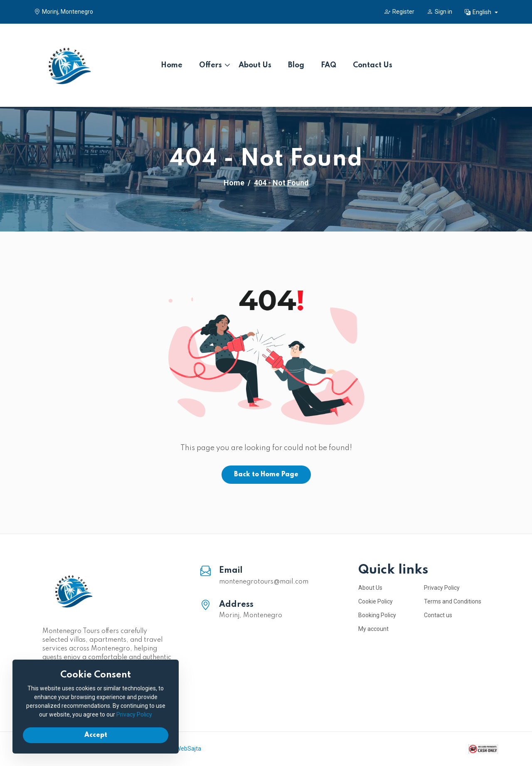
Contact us (438, 615)
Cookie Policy (376, 601)
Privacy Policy (442, 588)
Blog (296, 65)
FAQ (329, 65)
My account (373, 629)
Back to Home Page (266, 475)
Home (172, 65)
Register (399, 12)
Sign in (440, 12)
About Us (255, 65)
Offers (211, 65)
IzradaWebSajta (180, 749)
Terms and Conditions (453, 601)
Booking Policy (377, 615)
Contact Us (373, 65)
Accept (96, 735)
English (479, 12)
